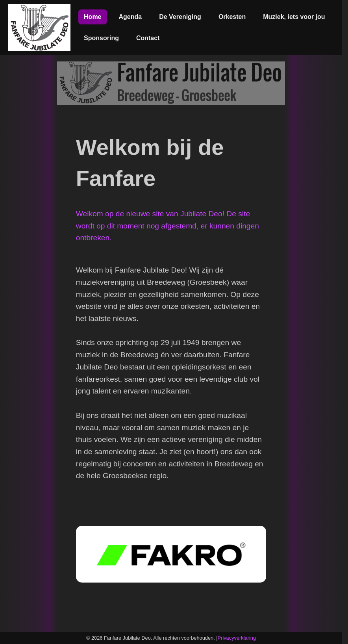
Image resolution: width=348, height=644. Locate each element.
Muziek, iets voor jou (294, 17)
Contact (148, 38)
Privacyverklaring (237, 638)
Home (93, 17)
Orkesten (232, 17)
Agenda (130, 17)
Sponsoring (101, 38)
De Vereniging (180, 17)
